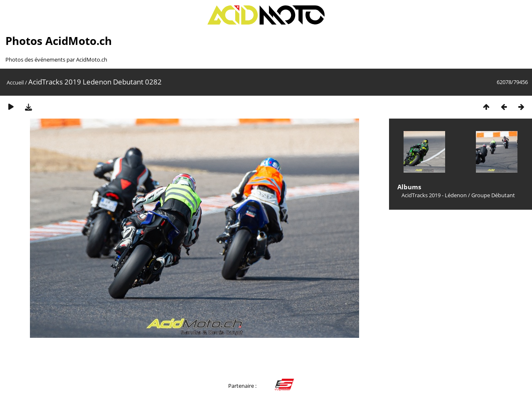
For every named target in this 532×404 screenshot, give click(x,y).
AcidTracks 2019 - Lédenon (434, 195)
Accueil (15, 82)
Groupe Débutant (493, 195)
